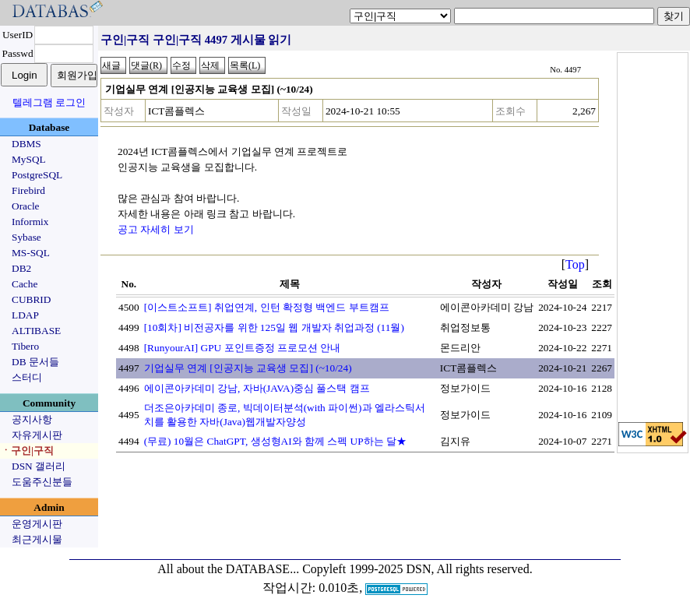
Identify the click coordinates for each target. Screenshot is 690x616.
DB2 (21, 268)
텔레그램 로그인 (49, 102)
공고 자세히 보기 (156, 229)
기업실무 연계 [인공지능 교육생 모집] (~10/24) (248, 368)
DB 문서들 (35, 362)
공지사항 (32, 419)
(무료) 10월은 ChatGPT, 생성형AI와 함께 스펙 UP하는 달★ (275, 441)
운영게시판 (37, 524)
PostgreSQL (37, 175)
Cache (25, 284)
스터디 (27, 377)
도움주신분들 (42, 482)
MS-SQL (31, 253)
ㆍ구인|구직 (27, 451)
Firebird (28, 190)
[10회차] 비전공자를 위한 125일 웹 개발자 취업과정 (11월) (274, 327)
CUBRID (31, 299)
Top (575, 264)
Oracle (26, 206)
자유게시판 (37, 435)
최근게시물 (37, 539)
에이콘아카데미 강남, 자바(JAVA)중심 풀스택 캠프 (257, 388)
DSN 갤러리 (39, 466)
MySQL (29, 159)
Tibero (25, 346)
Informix (30, 222)
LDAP (25, 315)
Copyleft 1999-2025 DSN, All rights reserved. (417, 569)
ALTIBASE (36, 331)
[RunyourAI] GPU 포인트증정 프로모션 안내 (243, 348)
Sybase (26, 237)
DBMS (26, 144)
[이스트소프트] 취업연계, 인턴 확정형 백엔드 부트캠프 (267, 307)
